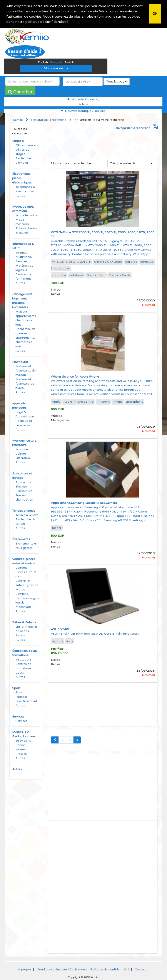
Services (21, 261)
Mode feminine (26, 215)
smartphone (134, 401)
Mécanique (23, 607)
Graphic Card (96, 275)
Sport (16, 688)
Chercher (20, 92)
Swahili (69, 62)
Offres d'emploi (27, 145)
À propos (25, 969)
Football (21, 697)
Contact (141, 969)
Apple (56, 401)
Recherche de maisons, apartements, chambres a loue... (25, 337)
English (43, 62)
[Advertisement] (103, 149)
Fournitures (20, 362)
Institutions (24, 659)
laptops (58, 641)
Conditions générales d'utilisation (61, 969)
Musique (22, 449)
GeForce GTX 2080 (108, 261)
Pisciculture (24, 491)
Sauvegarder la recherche (135, 128)
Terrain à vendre (27, 515)
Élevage (21, 486)
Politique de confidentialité (110, 969)
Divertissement (26, 701)
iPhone (118, 401)
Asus (70, 641)
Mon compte (56, 68)
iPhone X (103, 401)
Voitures (21, 567)
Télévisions (23, 740)
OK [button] (155, 14)
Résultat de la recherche (49, 120)
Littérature (23, 458)
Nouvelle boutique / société (83, 111)
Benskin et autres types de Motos (27, 585)
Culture (21, 453)
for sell (57, 528)
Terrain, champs (24, 510)
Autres (20, 195)
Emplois (18, 141)
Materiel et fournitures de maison (26, 370)
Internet (21, 252)
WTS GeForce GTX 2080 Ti (72, 261)
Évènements (21, 539)
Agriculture (23, 482)
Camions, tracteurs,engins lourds (27, 598)
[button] (70, 22)
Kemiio (18, 120)
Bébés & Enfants (24, 622)
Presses (21, 754)
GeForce (131, 261)
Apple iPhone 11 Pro (79, 401)
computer (59, 275)
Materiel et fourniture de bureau (25, 383)
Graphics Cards (119, 275)
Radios (20, 745)
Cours (20, 672)
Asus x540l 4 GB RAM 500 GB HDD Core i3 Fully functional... (95, 633)
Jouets (20, 635)
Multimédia (24, 257)
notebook (76, 275)
